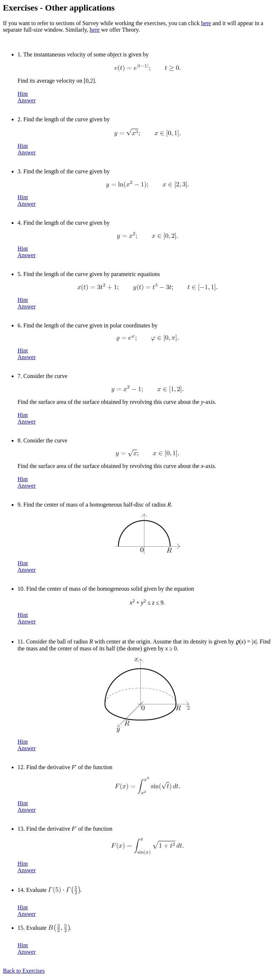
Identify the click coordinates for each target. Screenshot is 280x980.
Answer (27, 100)
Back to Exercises (24, 971)
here (206, 23)
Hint (23, 94)
